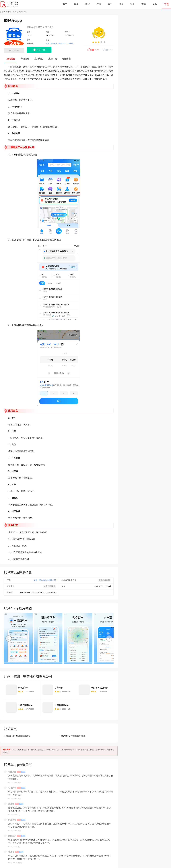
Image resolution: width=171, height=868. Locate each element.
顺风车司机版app (99, 688)
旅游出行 (62, 43)
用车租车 (54, 43)
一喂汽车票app (25, 705)
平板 (88, 4)
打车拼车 (70, 43)
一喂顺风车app (62, 705)
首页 (65, 4)
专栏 (155, 4)
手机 (76, 4)
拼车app (59, 688)
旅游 (48, 43)
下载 (166, 4)
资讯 (133, 4)
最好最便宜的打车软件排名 (73, 736)
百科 (144, 4)
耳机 (99, 4)
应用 (15, 12)
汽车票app (23, 688)
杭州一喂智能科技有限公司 (45, 580)
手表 (110, 4)
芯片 (121, 4)
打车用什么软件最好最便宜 (18, 736)
